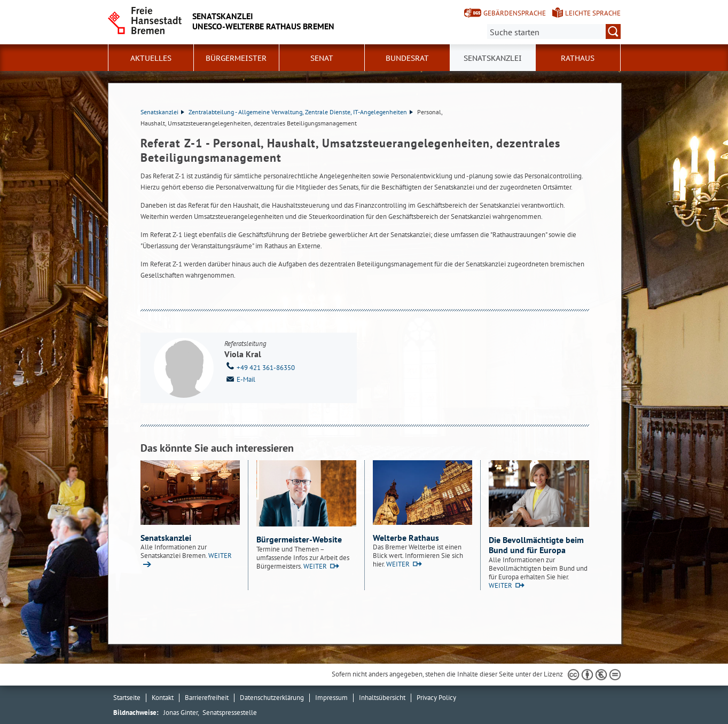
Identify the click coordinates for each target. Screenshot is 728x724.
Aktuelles (151, 58)
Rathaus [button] (578, 58)
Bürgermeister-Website (299, 539)
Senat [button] (322, 58)
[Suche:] (554, 32)
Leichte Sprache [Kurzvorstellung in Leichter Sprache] (593, 13)
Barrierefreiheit (207, 698)
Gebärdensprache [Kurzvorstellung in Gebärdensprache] (515, 13)
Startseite (127, 698)
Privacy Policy (436, 698)
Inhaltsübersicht (382, 698)
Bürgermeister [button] (236, 58)
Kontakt (163, 698)
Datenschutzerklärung (272, 698)
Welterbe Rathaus (406, 538)
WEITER (315, 566)
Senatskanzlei (162, 112)
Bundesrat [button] (407, 58)
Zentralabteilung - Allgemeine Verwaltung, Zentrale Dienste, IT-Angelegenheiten (301, 112)
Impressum (331, 698)
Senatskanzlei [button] (493, 58)
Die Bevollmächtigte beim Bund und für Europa (536, 545)
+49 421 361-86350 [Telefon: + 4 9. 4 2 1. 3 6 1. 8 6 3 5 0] (260, 367)
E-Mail (240, 379)
